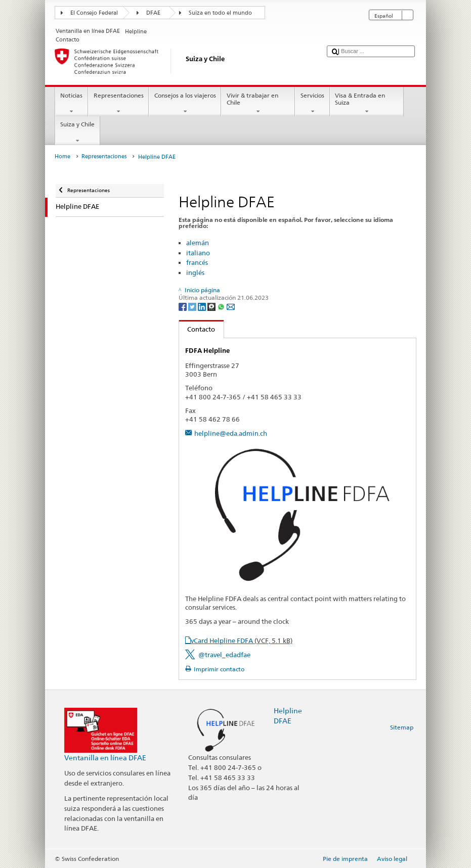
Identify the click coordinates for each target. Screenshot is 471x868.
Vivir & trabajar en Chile (258, 104)
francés (197, 262)
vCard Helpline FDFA (242, 641)
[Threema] (212, 306)
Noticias (72, 104)
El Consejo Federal (94, 13)
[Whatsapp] (222, 306)
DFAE (153, 13)
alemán (198, 243)
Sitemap (402, 727)
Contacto (197, 329)
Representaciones (118, 104)
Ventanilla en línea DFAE (105, 758)
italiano (198, 253)
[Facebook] (183, 306)
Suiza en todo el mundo (220, 13)
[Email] (231, 306)
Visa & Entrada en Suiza (367, 104)
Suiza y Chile (78, 132)
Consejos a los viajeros (185, 104)
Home (62, 156)
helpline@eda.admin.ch (231, 433)
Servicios (312, 104)
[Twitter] (193, 306)
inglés (195, 272)
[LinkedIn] (203, 306)
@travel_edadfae (224, 655)
